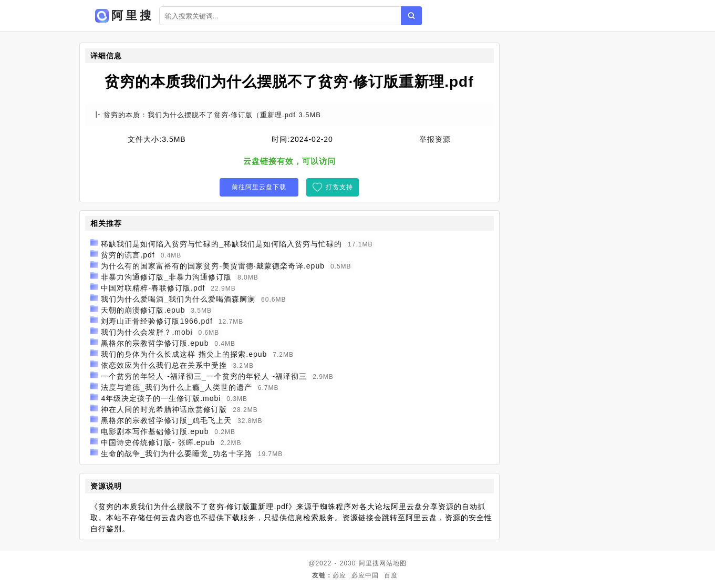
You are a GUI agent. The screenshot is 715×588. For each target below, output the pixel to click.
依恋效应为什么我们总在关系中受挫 (164, 365)
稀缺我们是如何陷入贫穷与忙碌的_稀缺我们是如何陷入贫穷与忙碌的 (221, 244)
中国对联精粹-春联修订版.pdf (153, 288)
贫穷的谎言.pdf (128, 255)
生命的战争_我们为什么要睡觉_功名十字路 (177, 453)
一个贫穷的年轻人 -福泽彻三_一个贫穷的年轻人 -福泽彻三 (204, 376)
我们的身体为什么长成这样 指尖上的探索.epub (184, 354)
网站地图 (393, 563)
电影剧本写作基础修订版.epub (155, 431)
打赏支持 (339, 187)
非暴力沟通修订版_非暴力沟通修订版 (166, 277)
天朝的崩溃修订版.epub (143, 310)
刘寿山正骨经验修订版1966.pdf (157, 321)
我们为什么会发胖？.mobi (147, 332)
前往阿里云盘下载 (259, 187)
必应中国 (365, 575)
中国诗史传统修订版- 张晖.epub (158, 442)
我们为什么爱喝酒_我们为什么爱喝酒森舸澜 (178, 299)
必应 (339, 575)
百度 (391, 575)
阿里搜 (369, 563)
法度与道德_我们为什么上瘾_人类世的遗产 (177, 387)
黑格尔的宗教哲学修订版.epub (155, 343)
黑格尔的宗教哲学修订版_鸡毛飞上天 (166, 420)
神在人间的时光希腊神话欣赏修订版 (164, 409)
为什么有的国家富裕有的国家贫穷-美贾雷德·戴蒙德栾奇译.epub (213, 266)
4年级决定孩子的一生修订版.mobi (161, 398)
